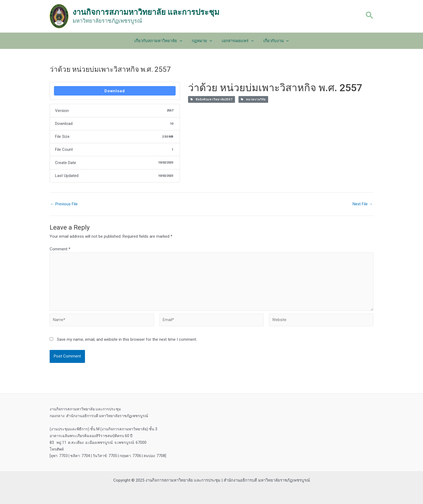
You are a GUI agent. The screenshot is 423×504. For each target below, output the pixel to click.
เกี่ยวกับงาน (274, 41)
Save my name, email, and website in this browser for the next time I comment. (127, 342)
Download (115, 91)
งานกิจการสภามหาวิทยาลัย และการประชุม (146, 12)
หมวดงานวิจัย (253, 99)
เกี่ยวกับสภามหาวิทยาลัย (161, 41)
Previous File (64, 204)
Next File (363, 204)
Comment (60, 249)
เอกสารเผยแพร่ (237, 41)
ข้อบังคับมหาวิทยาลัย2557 (211, 99)
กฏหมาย (203, 41)
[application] (182, 41)
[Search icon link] (369, 16)
